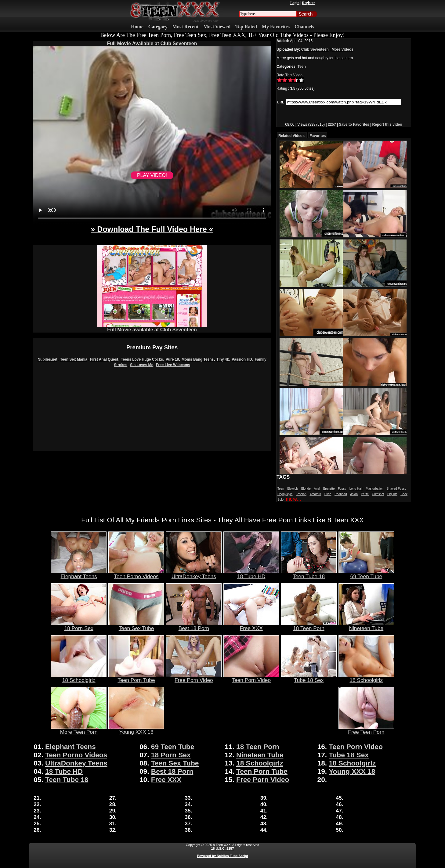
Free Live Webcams (173, 365)
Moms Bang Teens (198, 359)
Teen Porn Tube (136, 678)
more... (293, 499)
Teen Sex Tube (136, 626)
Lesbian (301, 494)
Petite (365, 494)
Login (295, 3)
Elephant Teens (79, 574)
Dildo (328, 494)
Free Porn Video (194, 678)
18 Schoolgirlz (79, 678)
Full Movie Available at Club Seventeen (152, 43)
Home (137, 27)
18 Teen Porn (309, 626)
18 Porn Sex (79, 626)
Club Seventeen (315, 49)
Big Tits (392, 494)
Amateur (315, 494)
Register (308, 3)
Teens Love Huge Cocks (142, 359)
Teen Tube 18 (309, 574)
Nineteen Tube (366, 626)
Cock (404, 494)
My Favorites (276, 27)
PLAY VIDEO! (152, 175)
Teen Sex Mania (74, 359)
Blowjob (293, 489)
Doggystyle (285, 494)
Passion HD (242, 359)
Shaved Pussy (396, 489)
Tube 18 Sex (309, 678)
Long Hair (356, 489)
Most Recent (186, 27)
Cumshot (378, 494)
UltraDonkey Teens (194, 574)
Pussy (342, 489)
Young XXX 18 (136, 729)
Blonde (306, 489)
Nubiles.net (47, 359)
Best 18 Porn (194, 626)
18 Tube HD (251, 574)
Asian (354, 494)
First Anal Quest (104, 359)
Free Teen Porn (366, 729)
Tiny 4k (223, 359)
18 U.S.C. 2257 (222, 848)
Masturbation (374, 489)
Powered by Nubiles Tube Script (222, 856)
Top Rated (246, 27)
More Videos (343, 49)
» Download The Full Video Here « (152, 229)
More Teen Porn (79, 729)
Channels (304, 27)
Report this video (387, 124)
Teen (302, 67)
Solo (280, 500)
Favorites (318, 136)
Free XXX (251, 626)
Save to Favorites (354, 124)
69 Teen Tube (366, 574)
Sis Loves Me (142, 365)
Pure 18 (172, 359)
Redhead (341, 494)
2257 (332, 124)
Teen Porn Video (251, 678)
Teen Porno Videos (136, 574)
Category (158, 27)
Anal (317, 489)
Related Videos (291, 136)
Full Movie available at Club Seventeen (152, 328)
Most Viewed (217, 27)
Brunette (329, 489)
